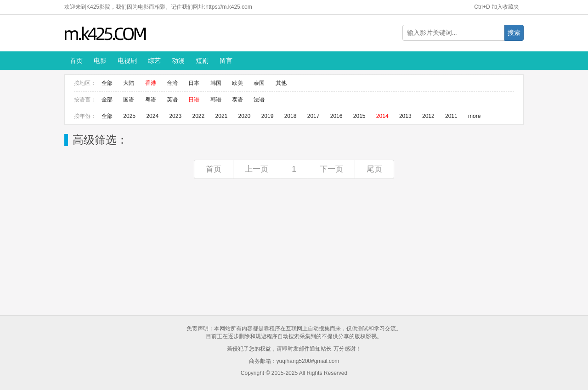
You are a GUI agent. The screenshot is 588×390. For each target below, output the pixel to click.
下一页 (331, 169)
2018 (291, 116)
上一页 (257, 169)
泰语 (237, 100)
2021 (222, 116)
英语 (172, 100)
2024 (152, 116)
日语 (194, 100)
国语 (129, 100)
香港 (151, 83)
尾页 (374, 169)
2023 (175, 116)
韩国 (216, 83)
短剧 (202, 61)
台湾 (172, 83)
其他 (281, 83)
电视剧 (127, 61)
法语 (259, 100)
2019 (268, 116)
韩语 (216, 100)
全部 (107, 83)
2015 (359, 116)
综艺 (154, 61)
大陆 (129, 83)
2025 (129, 116)
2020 (245, 116)
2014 (382, 116)
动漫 (178, 61)
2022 (198, 116)
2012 (428, 116)
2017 (314, 116)
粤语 (151, 100)
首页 (76, 61)
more (474, 116)
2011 (451, 116)
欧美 (237, 83)
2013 (405, 116)
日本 (194, 83)
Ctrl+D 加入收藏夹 (497, 7)
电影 (100, 61)
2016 (336, 116)
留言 (226, 61)
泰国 (259, 83)
